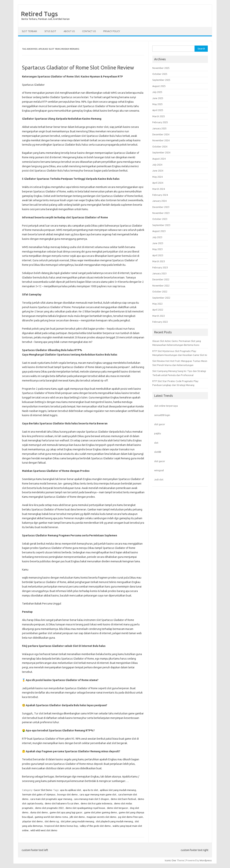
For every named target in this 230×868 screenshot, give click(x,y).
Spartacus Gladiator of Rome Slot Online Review (78, 67)
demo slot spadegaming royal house (85, 808)
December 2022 (161, 279)
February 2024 (160, 195)
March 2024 (159, 189)
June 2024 (158, 171)
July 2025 (157, 92)
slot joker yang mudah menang (77, 821)
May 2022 (157, 304)
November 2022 (161, 286)
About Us (69, 31)
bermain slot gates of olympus (39, 794)
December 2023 (161, 207)
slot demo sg (52, 821)
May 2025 (157, 104)
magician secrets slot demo (101, 817)
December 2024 (161, 134)
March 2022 (159, 316)
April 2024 (158, 183)
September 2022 (161, 298)
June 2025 (158, 98)
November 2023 (161, 213)
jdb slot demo (77, 817)
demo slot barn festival (123, 799)
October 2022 (160, 292)
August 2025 (159, 86)
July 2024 (157, 165)
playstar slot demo (33, 821)
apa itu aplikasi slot (71, 790)
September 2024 (161, 152)
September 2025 (161, 80)
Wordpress (206, 860)
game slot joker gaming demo (101, 812)
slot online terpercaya (166, 406)
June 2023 (158, 243)
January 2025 (159, 128)
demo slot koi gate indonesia (96, 803)
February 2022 (160, 322)
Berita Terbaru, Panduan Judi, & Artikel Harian (46, 19)
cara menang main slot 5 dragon (91, 799)
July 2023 (157, 237)
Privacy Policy (112, 31)
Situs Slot (50, 31)
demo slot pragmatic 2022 (49, 808)
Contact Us (89, 31)
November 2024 (161, 140)
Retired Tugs (39, 14)
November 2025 (161, 68)
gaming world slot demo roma (51, 817)
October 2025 (160, 74)
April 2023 (158, 255)
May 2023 (157, 249)
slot (156, 443)
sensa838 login (162, 415)
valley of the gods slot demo (95, 826)
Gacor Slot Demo (43, 790)
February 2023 (160, 267)
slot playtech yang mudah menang (114, 821)
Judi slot (159, 479)
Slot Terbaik (29, 31)
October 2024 (160, 147)
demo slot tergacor (118, 808)
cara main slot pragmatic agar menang (51, 799)
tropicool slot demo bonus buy (61, 826)
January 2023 (159, 273)
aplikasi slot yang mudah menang (118, 790)
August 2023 (159, 231)
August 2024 (159, 159)
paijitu (158, 433)
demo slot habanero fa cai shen (62, 803)
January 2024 (159, 201)
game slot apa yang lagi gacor (66, 812)
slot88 (158, 452)
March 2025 (159, 116)
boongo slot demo (67, 794)
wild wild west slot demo (44, 830)
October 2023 (160, 219)
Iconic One (170, 860)
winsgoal (159, 470)
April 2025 (158, 110)
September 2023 (161, 225)
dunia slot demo (39, 812)
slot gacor (160, 424)
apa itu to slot (90, 790)
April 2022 (158, 310)
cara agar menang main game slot (98, 794)
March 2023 (159, 261)
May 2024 (157, 177)
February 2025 (160, 122)
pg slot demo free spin (130, 817)
